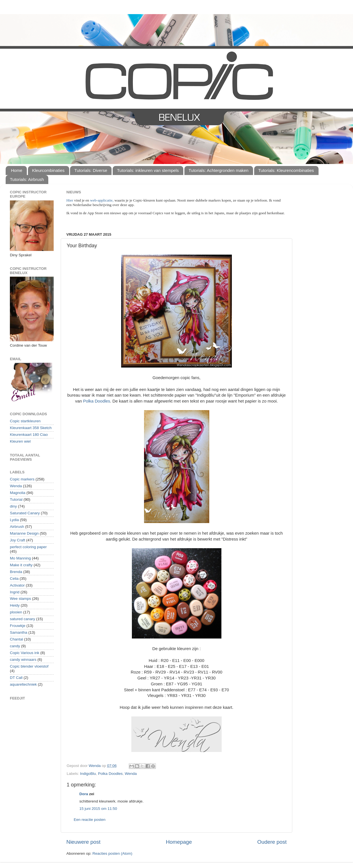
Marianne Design (24, 533)
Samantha (19, 632)
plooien (16, 612)
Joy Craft (18, 540)
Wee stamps (20, 599)
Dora (84, 794)
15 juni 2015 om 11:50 (98, 809)
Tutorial (16, 499)
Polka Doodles (97, 401)
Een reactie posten (90, 820)
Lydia (14, 520)
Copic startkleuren (25, 421)
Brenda (16, 572)
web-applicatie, (102, 200)
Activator (17, 585)
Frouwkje (18, 626)
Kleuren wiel (20, 441)
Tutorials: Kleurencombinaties (286, 170)
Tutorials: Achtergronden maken (219, 170)
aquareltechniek (23, 684)
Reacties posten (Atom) (112, 853)
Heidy (15, 605)
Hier (70, 200)
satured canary (22, 619)
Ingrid (15, 592)
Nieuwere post (83, 842)
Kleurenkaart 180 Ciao (29, 435)
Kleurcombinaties (48, 170)
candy (15, 646)
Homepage (179, 842)
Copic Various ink (25, 653)
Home (17, 170)
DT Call (16, 678)
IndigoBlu (88, 774)
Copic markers (22, 479)
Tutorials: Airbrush (27, 179)
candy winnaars (23, 660)
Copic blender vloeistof (29, 666)
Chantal (17, 639)
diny (13, 506)
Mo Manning (20, 558)
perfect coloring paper (28, 547)
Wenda (131, 774)
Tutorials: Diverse (91, 170)
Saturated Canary (25, 513)
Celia (14, 579)
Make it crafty (21, 565)
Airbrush (17, 527)
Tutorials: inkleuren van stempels (148, 170)
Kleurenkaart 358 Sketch (31, 428)
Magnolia (18, 493)
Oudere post (272, 842)
